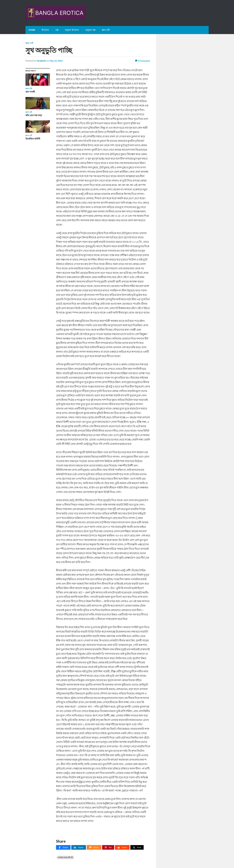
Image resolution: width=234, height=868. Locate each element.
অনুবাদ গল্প (90, 30)
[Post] (137, 847)
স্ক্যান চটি (106, 30)
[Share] (63, 847)
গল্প (57, 30)
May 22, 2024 (57, 60)
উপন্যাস (45, 30)
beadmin (41, 60)
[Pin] (108, 847)
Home (32, 30)
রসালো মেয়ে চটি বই (65, 857)
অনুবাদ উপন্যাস (72, 30)
